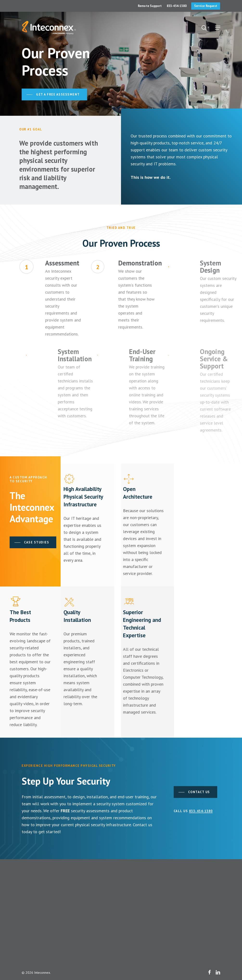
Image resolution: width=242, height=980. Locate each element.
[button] (218, 28)
